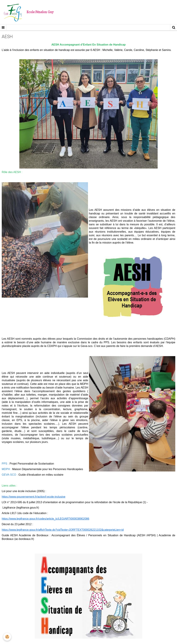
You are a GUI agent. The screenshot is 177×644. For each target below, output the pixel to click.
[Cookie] (7, 637)
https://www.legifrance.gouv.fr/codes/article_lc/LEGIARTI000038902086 (45, 519)
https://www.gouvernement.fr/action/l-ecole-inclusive (34, 497)
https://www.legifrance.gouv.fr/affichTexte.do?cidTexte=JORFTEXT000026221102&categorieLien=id (63, 530)
